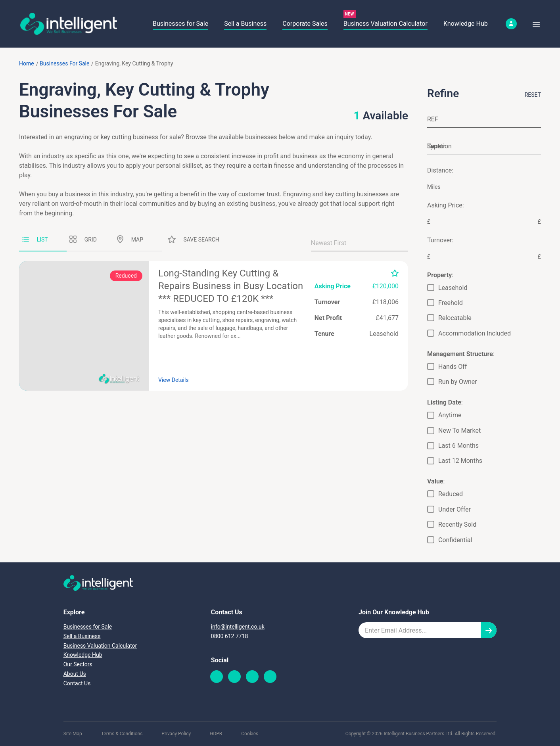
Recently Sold (457, 525)
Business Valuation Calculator (385, 24)
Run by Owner (458, 382)
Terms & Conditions (122, 734)
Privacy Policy (176, 734)
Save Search (194, 239)
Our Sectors (78, 664)
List (35, 240)
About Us (75, 674)
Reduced (451, 494)
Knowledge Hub (466, 24)
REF (433, 119)
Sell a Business (245, 24)
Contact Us (77, 683)
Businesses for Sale (180, 24)
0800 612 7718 (230, 636)
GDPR (216, 734)
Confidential (455, 540)
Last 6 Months (458, 446)
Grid (83, 239)
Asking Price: (446, 205)
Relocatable (455, 318)
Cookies (250, 734)
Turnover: (440, 240)
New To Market (459, 431)
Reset (533, 95)
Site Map (73, 734)
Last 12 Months (460, 461)
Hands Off (453, 367)
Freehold (451, 303)
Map (130, 239)
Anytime (450, 415)
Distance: (440, 170)
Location (439, 146)
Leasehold (453, 288)
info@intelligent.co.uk (238, 627)
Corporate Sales (305, 24)
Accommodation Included (475, 333)
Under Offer (455, 509)
